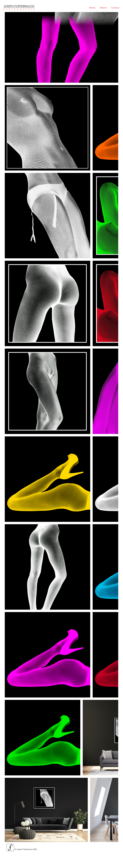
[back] (112, 434)
